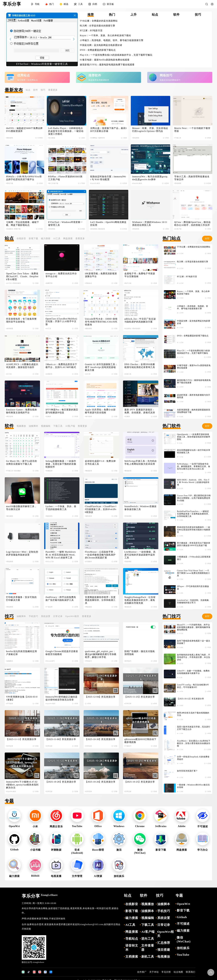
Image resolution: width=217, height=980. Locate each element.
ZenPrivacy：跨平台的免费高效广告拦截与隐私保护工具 (61, 599)
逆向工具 (148, 939)
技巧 (43, 90)
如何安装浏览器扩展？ (187, 771)
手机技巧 (33, 616)
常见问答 (166, 972)
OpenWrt (14, 826)
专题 (9, 801)
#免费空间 (101, 138)
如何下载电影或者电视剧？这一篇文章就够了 (194, 642)
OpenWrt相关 (72, 616)
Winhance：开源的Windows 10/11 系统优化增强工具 (150, 224)
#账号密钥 (88, 416)
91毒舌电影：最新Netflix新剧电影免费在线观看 (105, 60)
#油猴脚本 (10, 661)
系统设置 (46, 616)
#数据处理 (101, 229)
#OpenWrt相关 (95, 183)
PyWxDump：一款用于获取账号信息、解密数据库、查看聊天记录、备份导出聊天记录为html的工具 (194, 466)
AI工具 (57, 238)
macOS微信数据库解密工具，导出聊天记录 (21, 508)
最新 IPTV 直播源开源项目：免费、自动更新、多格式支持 (140, 411)
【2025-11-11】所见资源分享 (21, 739)
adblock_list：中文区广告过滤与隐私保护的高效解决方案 (140, 320)
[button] (74, 39)
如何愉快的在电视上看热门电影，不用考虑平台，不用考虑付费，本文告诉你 (194, 657)
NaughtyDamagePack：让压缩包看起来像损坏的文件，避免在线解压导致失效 (140, 600)
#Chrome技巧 (50, 661)
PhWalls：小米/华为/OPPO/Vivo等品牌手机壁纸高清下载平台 (24, 178)
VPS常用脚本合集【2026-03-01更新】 (22, 698)
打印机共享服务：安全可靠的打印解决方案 (21, 599)
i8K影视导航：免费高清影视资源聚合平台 (101, 275)
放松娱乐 (119, 876)
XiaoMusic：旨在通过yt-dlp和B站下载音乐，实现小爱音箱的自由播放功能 (194, 743)
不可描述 (203, 826)
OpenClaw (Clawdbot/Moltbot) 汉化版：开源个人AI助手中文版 (62, 321)
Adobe (182, 826)
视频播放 (21, 426)
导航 (35, 4)
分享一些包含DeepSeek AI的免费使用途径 (193, 758)
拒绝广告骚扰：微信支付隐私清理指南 (140, 653)
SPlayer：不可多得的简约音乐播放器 (193, 588)
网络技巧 (166, 75)
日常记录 (58, 616)
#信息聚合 (128, 329)
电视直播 (56, 876)
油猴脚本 (33, 426)
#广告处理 (49, 607)
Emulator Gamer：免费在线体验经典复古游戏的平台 (22, 411)
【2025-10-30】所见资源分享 (100, 739)
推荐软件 (95, 75)
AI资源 (98, 876)
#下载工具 (178, 138)
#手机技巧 (88, 661)
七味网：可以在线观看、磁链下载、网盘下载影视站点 (23, 224)
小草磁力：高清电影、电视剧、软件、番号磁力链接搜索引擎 (112, 40)
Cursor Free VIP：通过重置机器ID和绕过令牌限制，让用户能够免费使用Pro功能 (194, 498)
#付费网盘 (94, 138)
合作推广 (142, 972)
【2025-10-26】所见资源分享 (100, 782)
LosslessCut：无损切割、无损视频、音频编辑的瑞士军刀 (194, 601)
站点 (28, 90)
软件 (36, 90)
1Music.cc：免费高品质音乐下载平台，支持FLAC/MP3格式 (61, 366)
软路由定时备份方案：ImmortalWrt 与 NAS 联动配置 (108, 178)
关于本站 (154, 972)
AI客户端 (70, 426)
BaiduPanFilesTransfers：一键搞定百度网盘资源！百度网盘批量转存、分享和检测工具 (194, 514)
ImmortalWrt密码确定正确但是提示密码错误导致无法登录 (62, 698)
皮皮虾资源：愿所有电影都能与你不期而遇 (194, 396)
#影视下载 (17, 229)
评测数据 (56, 850)
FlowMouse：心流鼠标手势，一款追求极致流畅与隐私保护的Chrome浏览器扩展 (100, 555)
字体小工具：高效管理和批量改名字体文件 (192, 178)
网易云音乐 (56, 826)
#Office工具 (50, 562)
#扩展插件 (88, 562)
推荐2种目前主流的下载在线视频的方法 (193, 714)
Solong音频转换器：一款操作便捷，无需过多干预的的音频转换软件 (61, 464)
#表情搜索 (10, 329)
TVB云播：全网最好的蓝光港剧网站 (99, 21)
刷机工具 (148, 957)
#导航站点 (88, 283)
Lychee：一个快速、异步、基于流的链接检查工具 (61, 508)
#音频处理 (49, 471)
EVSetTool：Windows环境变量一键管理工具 (65, 224)
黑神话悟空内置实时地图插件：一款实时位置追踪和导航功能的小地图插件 (194, 530)
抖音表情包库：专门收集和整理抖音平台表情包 (21, 320)
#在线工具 (128, 374)
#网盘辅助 (88, 607)
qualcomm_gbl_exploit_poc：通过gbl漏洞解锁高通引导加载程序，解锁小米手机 (101, 654)
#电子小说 (128, 283)
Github (14, 850)
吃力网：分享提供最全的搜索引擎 (97, 26)
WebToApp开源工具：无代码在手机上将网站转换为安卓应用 (141, 463)
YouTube (77, 826)
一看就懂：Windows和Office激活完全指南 (193, 786)
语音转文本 (132, 948)
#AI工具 (9, 283)
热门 (50, 4)
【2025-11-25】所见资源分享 (140, 697)
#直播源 (48, 416)
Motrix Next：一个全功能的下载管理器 (192, 130)
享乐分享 (40, 896)
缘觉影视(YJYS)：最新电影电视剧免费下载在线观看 (107, 65)
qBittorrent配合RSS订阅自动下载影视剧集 (140, 741)
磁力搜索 (46, 238)
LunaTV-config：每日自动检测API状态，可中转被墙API (193, 686)
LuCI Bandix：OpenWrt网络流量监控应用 (108, 224)
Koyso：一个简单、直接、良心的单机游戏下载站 (105, 35)
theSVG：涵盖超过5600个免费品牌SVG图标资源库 (24, 130)
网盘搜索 (68, 238)
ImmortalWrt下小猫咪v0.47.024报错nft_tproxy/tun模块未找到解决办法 (22, 785)
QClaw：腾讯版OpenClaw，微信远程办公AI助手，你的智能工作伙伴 (192, 224)
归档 (93, 4)
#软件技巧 (128, 661)
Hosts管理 (98, 850)
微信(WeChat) (184, 939)
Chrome (140, 826)
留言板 (108, 4)
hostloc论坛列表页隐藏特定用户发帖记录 (22, 653)
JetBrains (161, 826)
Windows (119, 826)
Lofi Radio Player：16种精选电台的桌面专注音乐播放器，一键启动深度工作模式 (66, 131)
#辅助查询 (49, 516)
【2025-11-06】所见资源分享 (61, 739)
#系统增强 (136, 138)
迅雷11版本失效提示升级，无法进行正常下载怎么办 (194, 728)
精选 (64, 4)
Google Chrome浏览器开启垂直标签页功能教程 (62, 653)
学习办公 (203, 850)
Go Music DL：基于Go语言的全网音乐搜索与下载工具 (22, 463)
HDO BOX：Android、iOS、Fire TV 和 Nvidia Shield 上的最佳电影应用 (193, 482)
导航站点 (132, 939)
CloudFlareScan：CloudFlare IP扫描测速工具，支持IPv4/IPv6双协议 (101, 509)
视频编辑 (46, 426)
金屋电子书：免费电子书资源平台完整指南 (140, 275)
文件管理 (77, 876)
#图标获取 (10, 138)
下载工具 (58, 426)
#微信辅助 (10, 516)
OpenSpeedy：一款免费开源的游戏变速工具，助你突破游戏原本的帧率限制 (194, 437)
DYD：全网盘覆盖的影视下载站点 (98, 50)
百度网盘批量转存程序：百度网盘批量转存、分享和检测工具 (100, 600)
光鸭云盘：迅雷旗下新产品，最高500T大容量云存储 (108, 130)
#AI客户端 (178, 229)
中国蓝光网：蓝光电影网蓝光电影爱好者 (101, 45)
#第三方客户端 (53, 183)
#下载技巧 (128, 746)
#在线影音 (10, 229)
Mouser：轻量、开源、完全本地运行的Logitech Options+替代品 (150, 130)
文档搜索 (132, 957)
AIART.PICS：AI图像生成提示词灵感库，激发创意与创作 (22, 366)
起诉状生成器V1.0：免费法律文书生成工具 (100, 463)
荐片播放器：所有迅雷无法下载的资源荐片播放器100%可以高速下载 (194, 544)
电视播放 (164, 957)
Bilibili (35, 876)
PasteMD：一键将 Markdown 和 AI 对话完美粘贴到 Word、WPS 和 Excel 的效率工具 (61, 555)
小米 (35, 826)
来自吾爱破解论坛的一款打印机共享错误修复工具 (194, 451)
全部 (207, 238)
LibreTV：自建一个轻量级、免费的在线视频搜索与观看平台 (193, 672)
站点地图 (178, 972)
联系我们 (191, 972)
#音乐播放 (52, 138)
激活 (119, 850)
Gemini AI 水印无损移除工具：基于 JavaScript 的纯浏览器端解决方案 (101, 367)
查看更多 (53, 90)
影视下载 (33, 238)
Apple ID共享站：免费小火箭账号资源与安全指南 (100, 411)
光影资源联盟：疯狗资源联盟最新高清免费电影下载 (194, 411)
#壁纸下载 (10, 183)
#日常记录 (128, 704)
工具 (78, 4)
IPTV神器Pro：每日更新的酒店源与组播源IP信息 (62, 411)
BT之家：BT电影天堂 (91, 30)
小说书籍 (35, 850)
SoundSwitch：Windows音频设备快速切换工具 (140, 508)
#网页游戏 (10, 416)
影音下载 (161, 850)
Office (98, 826)
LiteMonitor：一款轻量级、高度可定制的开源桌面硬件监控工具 (140, 555)
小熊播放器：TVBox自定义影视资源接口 (194, 558)
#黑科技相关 (17, 283)
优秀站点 (24, 75)
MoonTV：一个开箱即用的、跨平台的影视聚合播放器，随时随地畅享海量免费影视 (194, 627)
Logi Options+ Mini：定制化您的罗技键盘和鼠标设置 (22, 553)
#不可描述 (10, 704)
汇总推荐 (164, 943)
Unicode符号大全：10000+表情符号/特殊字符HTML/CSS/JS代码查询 (101, 322)
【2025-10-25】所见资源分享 (140, 782)
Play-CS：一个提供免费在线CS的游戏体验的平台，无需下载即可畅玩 (116, 55)
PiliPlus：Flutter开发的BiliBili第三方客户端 (65, 178)
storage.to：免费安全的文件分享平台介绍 (61, 275)
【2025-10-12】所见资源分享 (190, 699)
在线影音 (21, 238)
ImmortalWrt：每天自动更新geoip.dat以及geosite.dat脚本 (150, 178)
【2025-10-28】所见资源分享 (61, 782)
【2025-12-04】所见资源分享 (100, 697)
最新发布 (14, 90)
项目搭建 (164, 950)
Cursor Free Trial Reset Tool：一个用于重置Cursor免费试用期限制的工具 (194, 573)
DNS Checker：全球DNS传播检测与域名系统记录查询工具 (140, 366)
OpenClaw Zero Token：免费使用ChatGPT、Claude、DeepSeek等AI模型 (22, 276)
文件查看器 (148, 948)
